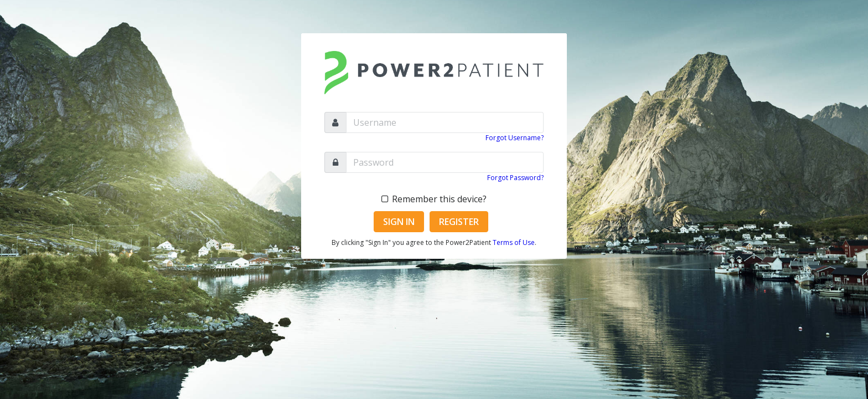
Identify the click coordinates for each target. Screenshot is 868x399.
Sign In (399, 222)
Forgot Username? (515, 138)
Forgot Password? (515, 178)
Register (459, 222)
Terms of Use (514, 242)
